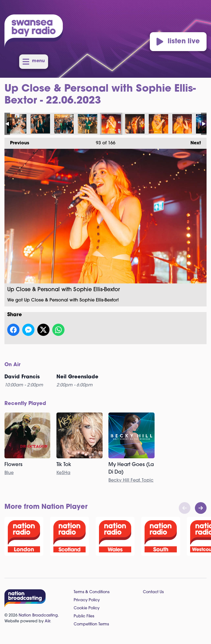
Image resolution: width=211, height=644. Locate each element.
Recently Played (25, 404)
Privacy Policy (87, 600)
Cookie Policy (87, 608)
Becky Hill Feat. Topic (131, 481)
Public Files (84, 616)
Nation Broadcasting (38, 616)
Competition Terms (91, 624)
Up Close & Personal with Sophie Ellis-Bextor (17, 124)
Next (193, 142)
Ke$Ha (63, 473)
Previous (17, 142)
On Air (13, 365)
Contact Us (153, 592)
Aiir (47, 621)
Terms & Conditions (92, 592)
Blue (9, 473)
